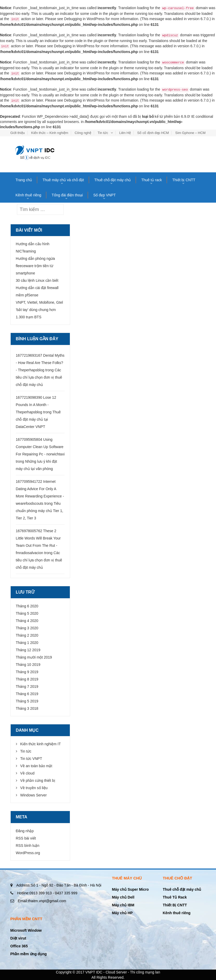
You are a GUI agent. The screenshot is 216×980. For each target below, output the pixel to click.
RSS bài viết (26, 838)
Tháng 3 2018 (27, 708)
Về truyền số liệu (34, 788)
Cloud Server (116, 972)
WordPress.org (28, 853)
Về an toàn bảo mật (36, 766)
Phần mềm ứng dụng (29, 954)
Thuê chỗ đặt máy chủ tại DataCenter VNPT (38, 419)
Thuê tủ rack (152, 180)
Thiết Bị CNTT (175, 905)
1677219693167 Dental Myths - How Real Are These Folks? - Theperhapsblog (40, 363)
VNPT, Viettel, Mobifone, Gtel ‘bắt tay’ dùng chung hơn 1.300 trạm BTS (39, 310)
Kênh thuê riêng (29, 195)
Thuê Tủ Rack (175, 897)
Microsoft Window (26, 930)
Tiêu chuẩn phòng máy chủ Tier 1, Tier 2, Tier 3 (40, 511)
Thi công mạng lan (145, 972)
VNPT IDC (94, 972)
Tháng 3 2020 (27, 628)
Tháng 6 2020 (27, 606)
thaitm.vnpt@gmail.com (42, 901)
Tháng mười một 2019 (34, 657)
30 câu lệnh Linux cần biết (37, 280)
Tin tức (103, 133)
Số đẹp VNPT (104, 195)
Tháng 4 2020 (27, 621)
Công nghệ (83, 133)
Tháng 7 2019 (27, 686)
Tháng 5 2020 (27, 613)
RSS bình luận (28, 846)
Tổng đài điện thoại (67, 195)
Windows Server (34, 795)
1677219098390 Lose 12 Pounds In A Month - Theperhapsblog (36, 405)
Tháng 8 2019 (27, 679)
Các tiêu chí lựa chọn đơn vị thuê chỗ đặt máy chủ (39, 377)
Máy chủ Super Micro (130, 889)
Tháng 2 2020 (27, 635)
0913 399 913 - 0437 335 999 (47, 893)
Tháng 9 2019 (27, 672)
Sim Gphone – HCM (190, 133)
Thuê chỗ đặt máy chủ (113, 180)
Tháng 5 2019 (27, 701)
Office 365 (19, 946)
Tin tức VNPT (31, 759)
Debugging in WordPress (84, 19)
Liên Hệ (125, 133)
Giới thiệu (18, 133)
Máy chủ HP (122, 913)
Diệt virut (18, 938)
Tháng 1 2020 (27, 643)
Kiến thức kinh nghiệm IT (41, 744)
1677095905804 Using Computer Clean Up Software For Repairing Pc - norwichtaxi (40, 447)
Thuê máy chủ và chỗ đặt (63, 180)
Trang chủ (24, 180)
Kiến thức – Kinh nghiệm (50, 133)
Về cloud (27, 773)
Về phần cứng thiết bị (38, 781)
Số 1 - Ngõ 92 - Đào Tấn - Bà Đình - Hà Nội (59, 885)
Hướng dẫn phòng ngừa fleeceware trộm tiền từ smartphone (35, 266)
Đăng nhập (25, 831)
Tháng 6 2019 (27, 694)
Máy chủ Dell (123, 897)
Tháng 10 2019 (28, 665)
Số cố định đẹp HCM (153, 133)
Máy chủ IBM (123, 905)
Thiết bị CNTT (184, 180)
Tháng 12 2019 (28, 650)
